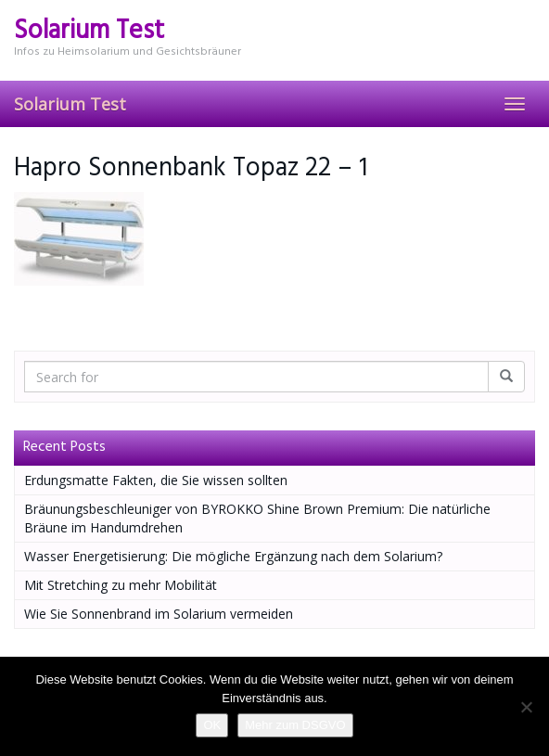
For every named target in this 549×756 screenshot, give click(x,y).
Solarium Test (70, 104)
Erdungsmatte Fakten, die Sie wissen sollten (156, 480)
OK (212, 725)
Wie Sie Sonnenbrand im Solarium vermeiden (159, 614)
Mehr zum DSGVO (295, 725)
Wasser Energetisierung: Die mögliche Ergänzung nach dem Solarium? (233, 556)
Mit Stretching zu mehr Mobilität (121, 585)
